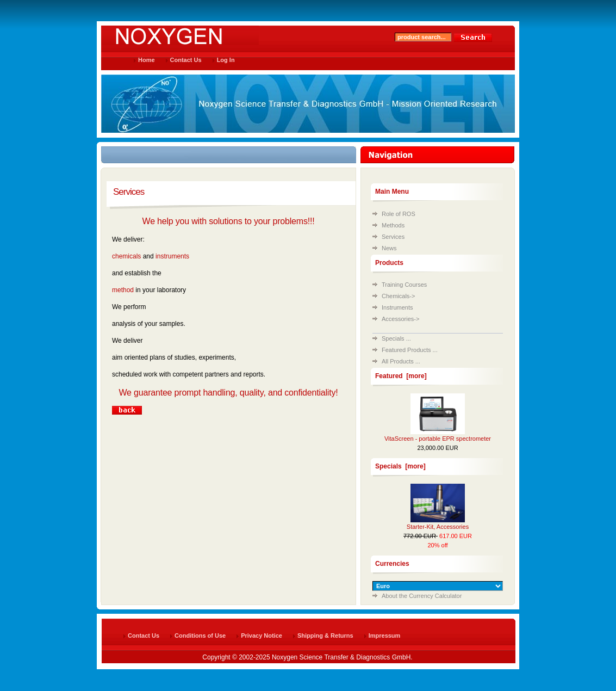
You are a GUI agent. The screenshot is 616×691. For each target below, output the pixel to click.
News (389, 248)
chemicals (126, 256)
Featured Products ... (410, 350)
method (123, 290)
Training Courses (404, 285)
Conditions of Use (200, 636)
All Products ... (401, 361)
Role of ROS (399, 214)
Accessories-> (400, 319)
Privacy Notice (262, 636)
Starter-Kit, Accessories (438, 527)
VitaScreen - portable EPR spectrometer (438, 439)
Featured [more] (401, 376)
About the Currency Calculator (422, 596)
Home (147, 60)
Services (393, 237)
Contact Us (186, 60)
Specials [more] (400, 466)
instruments (172, 256)
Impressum (385, 636)
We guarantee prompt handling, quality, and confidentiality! (229, 393)
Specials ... (396, 338)
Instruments (397, 307)
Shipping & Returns (325, 636)
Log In (226, 60)
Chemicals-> (398, 296)
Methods (393, 225)
